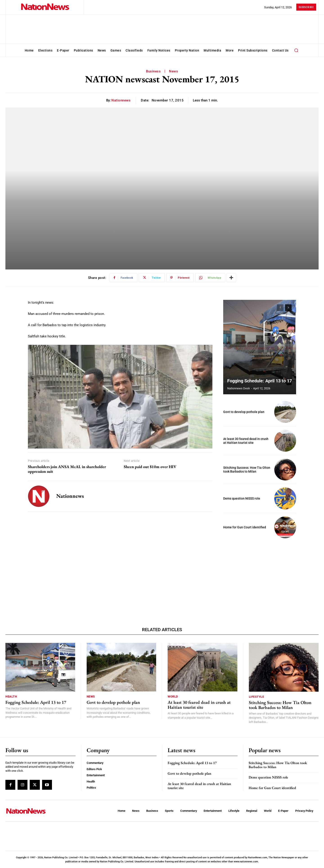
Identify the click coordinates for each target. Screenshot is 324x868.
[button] (296, 50)
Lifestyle (256, 697)
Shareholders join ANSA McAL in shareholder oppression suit (67, 469)
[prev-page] (280, 308)
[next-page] (288, 308)
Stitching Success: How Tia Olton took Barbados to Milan (247, 470)
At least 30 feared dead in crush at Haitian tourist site (246, 441)
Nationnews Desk (239, 388)
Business (153, 71)
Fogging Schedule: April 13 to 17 (260, 381)
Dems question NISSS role (242, 498)
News (173, 71)
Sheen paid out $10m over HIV (150, 467)
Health (11, 696)
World (173, 696)
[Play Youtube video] (120, 397)
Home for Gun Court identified (245, 527)
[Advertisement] (260, 573)
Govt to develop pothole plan (244, 412)
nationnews (121, 100)
